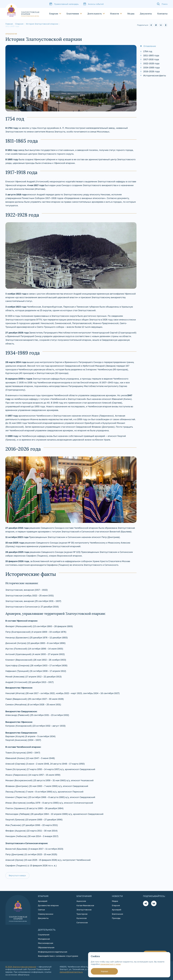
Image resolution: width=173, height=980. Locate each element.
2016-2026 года (151, 71)
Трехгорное (82, 914)
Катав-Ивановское (85, 905)
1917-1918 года (151, 59)
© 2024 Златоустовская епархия (21, 967)
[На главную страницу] (22, 10)
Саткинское (82, 922)
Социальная (44, 935)
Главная (9, 24)
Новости (114, 14)
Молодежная (44, 939)
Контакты (162, 14)
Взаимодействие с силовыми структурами (58, 956)
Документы (146, 14)
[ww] (151, 25)
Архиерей (43, 901)
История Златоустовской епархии (42, 24)
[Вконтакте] (154, 903)
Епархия (54, 14)
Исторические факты (155, 75)
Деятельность (95, 14)
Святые (41, 910)
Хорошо (104, 971)
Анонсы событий (96, 4)
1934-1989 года (151, 67)
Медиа (131, 14)
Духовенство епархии (48, 905)
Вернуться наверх (17, 875)
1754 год (148, 51)
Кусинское (82, 918)
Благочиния (73, 14)
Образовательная (46, 947)
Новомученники (46, 914)
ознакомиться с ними (110, 964)
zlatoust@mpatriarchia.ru (71, 972)
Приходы (116, 918)
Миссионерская (46, 943)
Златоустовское (84, 910)
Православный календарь (66, 4)
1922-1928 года (151, 63)
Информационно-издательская (53, 952)
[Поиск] (162, 4)
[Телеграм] (146, 903)
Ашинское (81, 901)
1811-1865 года (151, 55)
